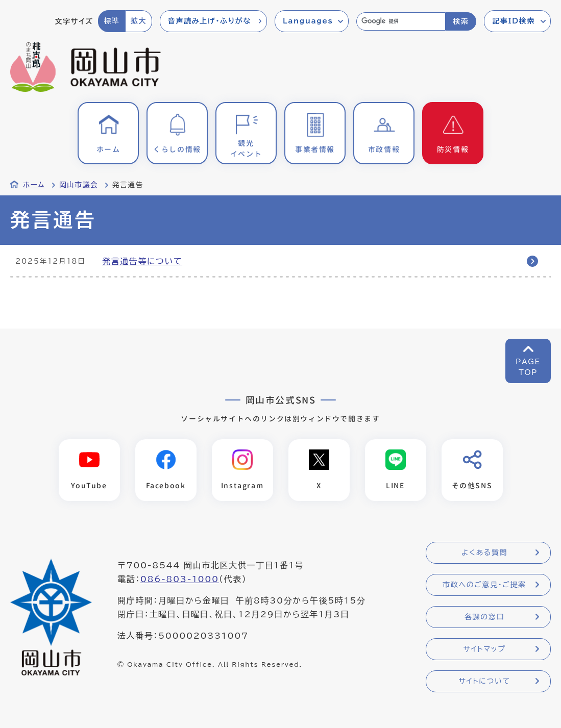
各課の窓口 (484, 617)
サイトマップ (484, 649)
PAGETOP (528, 367)
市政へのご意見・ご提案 (484, 585)
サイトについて (484, 681)
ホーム (34, 185)
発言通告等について (142, 261)
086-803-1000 (180, 579)
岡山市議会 (79, 185)
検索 (461, 21)
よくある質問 (484, 553)
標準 (112, 21)
